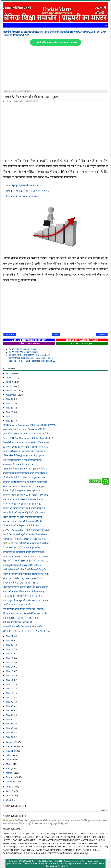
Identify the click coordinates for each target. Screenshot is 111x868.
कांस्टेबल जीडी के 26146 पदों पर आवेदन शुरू (21, 583)
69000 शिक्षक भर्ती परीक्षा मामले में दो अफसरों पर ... (24, 626)
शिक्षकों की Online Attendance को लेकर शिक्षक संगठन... (27, 442)
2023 (9, 386)
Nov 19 (10, 658)
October (10, 742)
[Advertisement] (55, 68)
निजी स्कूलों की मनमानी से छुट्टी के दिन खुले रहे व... (23, 565)
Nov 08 (10, 706)
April (9, 768)
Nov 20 (10, 654)
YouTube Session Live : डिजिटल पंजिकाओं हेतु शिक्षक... (27, 530)
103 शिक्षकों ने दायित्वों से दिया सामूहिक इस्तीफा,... (23, 460)
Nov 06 (10, 715)
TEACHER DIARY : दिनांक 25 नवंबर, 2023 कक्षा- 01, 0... (28, 556)
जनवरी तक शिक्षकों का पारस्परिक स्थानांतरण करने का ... (26, 451)
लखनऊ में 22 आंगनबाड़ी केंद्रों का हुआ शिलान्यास (22, 596)
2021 (9, 791)
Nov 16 (10, 671)
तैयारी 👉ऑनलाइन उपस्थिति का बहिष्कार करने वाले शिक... (27, 543)
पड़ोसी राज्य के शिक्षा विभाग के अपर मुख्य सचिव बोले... (25, 469)
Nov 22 (10, 645)
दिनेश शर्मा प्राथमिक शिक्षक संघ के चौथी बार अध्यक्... (24, 591)
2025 (9, 378)
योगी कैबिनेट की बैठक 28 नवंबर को (17, 622)
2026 (9, 373)
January (10, 781)
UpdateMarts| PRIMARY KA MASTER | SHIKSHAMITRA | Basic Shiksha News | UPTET (37, 861)
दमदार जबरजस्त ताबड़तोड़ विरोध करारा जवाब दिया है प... (26, 473)
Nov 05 (10, 719)
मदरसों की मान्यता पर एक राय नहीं (17, 605)
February (11, 777)
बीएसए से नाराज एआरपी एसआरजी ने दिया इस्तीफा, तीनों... (26, 574)
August (10, 751)
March (9, 773)
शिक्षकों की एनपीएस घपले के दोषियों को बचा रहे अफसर (25, 587)
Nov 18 (10, 662)
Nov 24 (10, 636)
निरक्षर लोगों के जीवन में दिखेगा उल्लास (18, 464)
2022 (9, 787)
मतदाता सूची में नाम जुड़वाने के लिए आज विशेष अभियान (25, 600)
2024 (9, 382)
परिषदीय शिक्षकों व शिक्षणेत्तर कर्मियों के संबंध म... (23, 526)
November (11, 395)
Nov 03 (10, 728)
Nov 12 (10, 689)
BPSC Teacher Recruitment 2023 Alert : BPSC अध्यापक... (30, 425)
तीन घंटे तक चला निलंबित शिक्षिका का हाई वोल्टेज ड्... (25, 539)
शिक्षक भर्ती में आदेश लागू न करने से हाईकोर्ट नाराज (23, 578)
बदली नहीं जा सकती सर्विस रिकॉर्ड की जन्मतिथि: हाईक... (26, 570)
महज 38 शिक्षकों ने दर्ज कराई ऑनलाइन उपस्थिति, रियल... (26, 429)
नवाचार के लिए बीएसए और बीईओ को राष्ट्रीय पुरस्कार (32, 96)
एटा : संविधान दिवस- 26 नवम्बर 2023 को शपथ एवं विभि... (27, 434)
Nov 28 (10, 408)
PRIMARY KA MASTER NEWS (26, 101)
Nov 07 (10, 711)
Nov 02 (10, 732)
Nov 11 (10, 693)
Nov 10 (10, 697)
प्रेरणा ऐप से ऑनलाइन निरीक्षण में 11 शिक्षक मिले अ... (27, 191)
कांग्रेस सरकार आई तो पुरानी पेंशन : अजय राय (21, 618)
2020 (9, 795)
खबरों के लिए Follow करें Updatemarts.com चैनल (57, 43)
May (8, 764)
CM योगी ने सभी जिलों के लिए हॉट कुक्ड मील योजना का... (26, 631)
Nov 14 (10, 680)
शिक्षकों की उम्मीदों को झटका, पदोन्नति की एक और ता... (25, 561)
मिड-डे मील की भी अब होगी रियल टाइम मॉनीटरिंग (22, 521)
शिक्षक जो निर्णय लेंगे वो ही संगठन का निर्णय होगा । (23, 517)
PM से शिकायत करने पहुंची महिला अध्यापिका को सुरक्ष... (26, 534)
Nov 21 (10, 649)
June (9, 760)
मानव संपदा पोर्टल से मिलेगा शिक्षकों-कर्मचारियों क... (24, 499)
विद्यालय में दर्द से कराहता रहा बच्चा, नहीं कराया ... (23, 491)
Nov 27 (10, 412)
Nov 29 (10, 403)
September (12, 746)
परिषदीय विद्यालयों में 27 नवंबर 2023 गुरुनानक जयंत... (25, 478)
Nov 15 (10, 676)
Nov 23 (10, 640)
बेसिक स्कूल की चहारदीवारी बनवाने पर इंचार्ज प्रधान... (24, 552)
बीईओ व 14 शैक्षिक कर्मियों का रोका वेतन (22, 196)
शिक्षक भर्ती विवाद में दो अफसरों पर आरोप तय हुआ (23, 486)
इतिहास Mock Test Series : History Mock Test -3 (31, 358)
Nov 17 (10, 667)
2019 (9, 800)
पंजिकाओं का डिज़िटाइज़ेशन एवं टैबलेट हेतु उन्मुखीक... (24, 456)
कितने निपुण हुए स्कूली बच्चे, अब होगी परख (23, 185)
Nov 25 (10, 421)
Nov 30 (10, 399)
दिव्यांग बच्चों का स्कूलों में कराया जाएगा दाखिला (22, 548)
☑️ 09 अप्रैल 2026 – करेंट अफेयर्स (23, 352)
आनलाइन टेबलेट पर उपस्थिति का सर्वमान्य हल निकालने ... (26, 482)
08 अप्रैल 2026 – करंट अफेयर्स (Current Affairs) (29, 355)
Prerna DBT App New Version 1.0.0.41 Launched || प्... (29, 438)
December (11, 390)
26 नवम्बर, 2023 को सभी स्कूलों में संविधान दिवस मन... (25, 447)
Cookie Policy (65, 866)
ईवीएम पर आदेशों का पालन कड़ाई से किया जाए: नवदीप (25, 613)
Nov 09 (10, 702)
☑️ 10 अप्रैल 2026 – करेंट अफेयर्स (23, 349)
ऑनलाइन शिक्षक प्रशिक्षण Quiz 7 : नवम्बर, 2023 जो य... (26, 495)
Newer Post (10, 335)
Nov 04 (10, 724)
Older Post (102, 335)
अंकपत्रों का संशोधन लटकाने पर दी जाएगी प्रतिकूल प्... (25, 508)
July (8, 755)
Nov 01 (10, 737)
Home (56, 335)
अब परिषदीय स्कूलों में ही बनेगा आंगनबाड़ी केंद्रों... (22, 504)
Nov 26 (10, 416)
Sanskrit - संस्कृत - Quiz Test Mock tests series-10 (32, 361)
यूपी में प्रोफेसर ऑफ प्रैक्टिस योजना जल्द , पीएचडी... (24, 609)
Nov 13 (10, 684)
